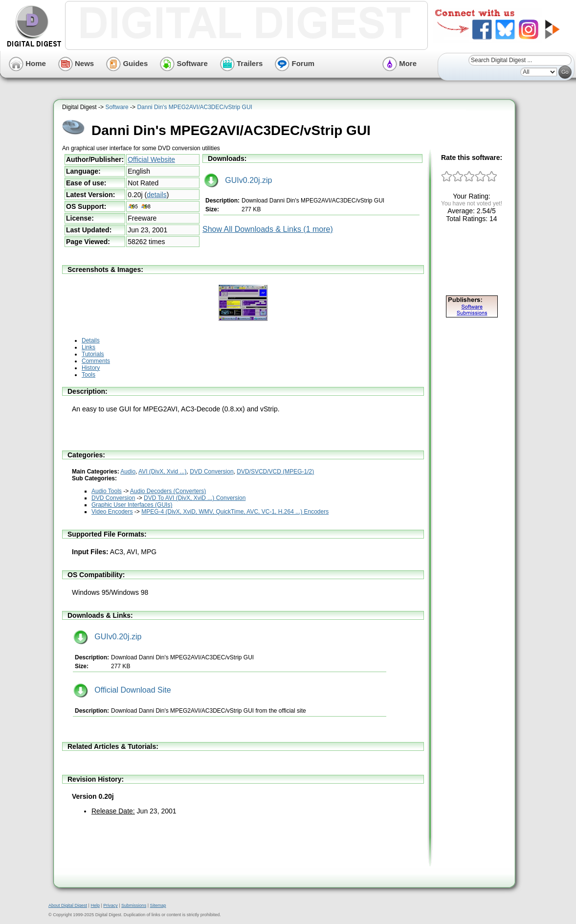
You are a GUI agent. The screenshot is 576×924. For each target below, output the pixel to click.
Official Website (151, 159)
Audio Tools (107, 491)
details (156, 195)
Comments (96, 361)
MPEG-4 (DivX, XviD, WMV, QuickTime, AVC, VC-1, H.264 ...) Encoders (235, 512)
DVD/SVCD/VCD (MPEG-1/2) (275, 472)
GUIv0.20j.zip (238, 180)
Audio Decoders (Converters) (168, 491)
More (399, 63)
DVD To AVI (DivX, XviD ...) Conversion (195, 498)
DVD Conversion (211, 472)
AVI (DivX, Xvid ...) (162, 472)
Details (91, 340)
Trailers (242, 63)
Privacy (111, 905)
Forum (295, 63)
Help (95, 905)
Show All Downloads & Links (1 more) (268, 229)
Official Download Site (122, 690)
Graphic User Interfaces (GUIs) (132, 505)
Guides (127, 63)
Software (184, 63)
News (76, 63)
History (91, 368)
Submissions (134, 905)
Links (89, 347)
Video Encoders (112, 512)
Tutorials (93, 354)
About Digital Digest (68, 905)
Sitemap (158, 905)
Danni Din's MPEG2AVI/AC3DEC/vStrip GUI (194, 107)
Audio (128, 472)
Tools (89, 375)
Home (27, 63)
